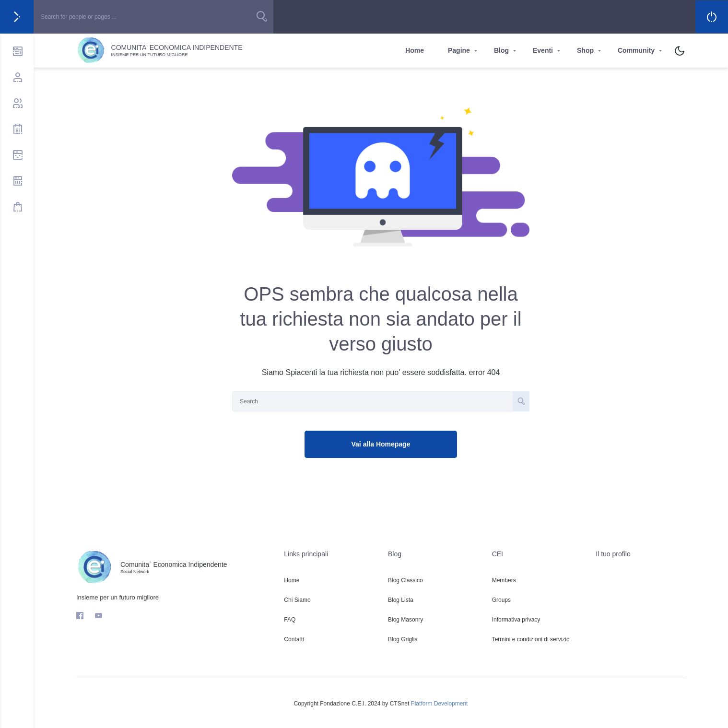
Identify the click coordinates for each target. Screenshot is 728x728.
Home (415, 50)
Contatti (294, 639)
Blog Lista (401, 600)
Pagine (459, 50)
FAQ (290, 620)
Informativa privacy (516, 620)
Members (504, 580)
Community (636, 50)
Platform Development (440, 704)
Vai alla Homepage (381, 444)
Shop (585, 50)
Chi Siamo (297, 600)
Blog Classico (405, 580)
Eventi (543, 50)
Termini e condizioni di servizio (531, 639)
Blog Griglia (403, 639)
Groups (501, 600)
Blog (501, 50)
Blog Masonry (405, 620)
